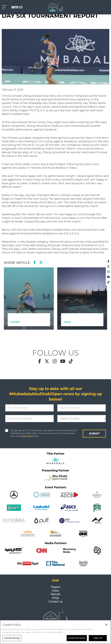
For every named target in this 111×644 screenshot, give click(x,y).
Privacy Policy (26, 436)
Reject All (98, 639)
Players (55, 587)
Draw (55, 591)
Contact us (55, 602)
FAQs (55, 598)
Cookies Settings (12, 639)
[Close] (106, 625)
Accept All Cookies (77, 639)
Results (55, 594)
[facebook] (35, 262)
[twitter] (41, 262)
